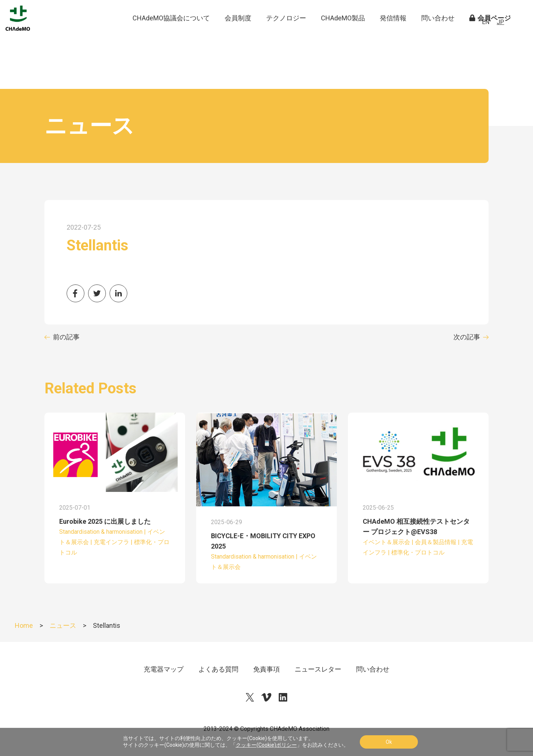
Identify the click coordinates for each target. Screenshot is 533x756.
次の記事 (467, 337)
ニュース (63, 625)
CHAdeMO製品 (343, 33)
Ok (389, 742)
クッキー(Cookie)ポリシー (266, 745)
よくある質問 (218, 669)
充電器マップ (164, 669)
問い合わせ (438, 33)
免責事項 (266, 669)
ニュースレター (318, 669)
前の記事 (66, 337)
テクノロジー (286, 33)
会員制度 (238, 33)
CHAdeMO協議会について (171, 33)
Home (24, 625)
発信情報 (393, 33)
